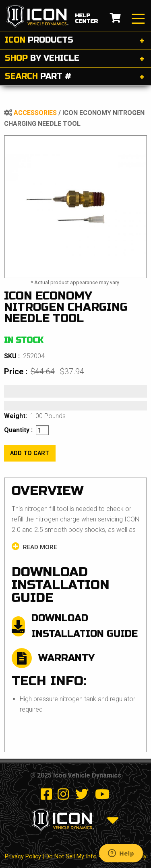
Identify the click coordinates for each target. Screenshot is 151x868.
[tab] (75, 40)
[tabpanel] (75, 207)
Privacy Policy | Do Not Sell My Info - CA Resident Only (76, 857)
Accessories (35, 113)
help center (86, 18)
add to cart (30, 453)
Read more (34, 547)
